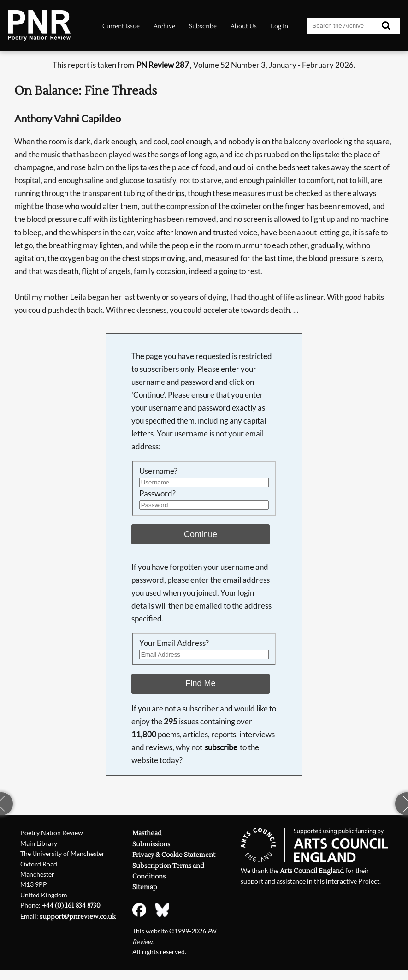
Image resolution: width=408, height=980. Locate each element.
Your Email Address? (174, 643)
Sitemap (145, 887)
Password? (157, 493)
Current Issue (121, 26)
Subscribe (203, 26)
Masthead (147, 833)
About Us (244, 26)
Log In (279, 26)
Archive (164, 26)
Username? (158, 471)
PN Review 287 (163, 65)
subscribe (221, 747)
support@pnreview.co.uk (78, 917)
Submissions (151, 844)
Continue (201, 534)
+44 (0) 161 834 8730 (71, 905)
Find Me (201, 683)
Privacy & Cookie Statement (174, 855)
